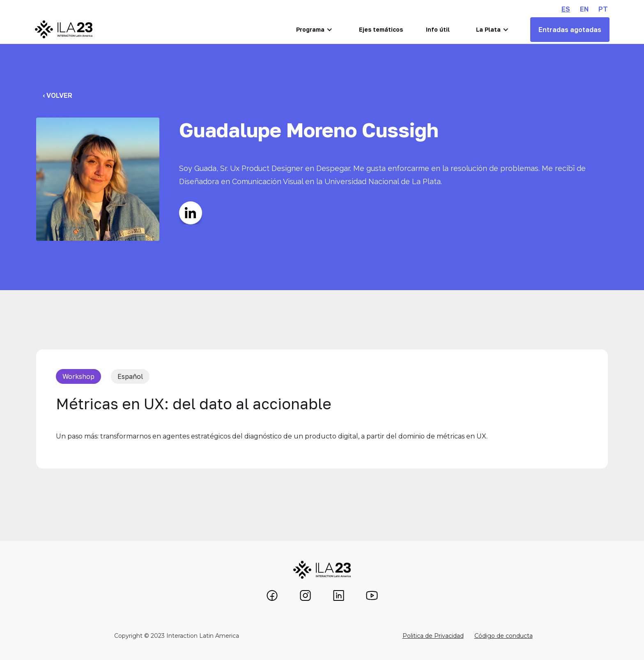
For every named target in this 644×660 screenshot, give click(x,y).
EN (584, 9)
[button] (314, 29)
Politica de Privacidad (433, 636)
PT (603, 9)
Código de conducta (504, 636)
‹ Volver (57, 95)
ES (566, 9)
